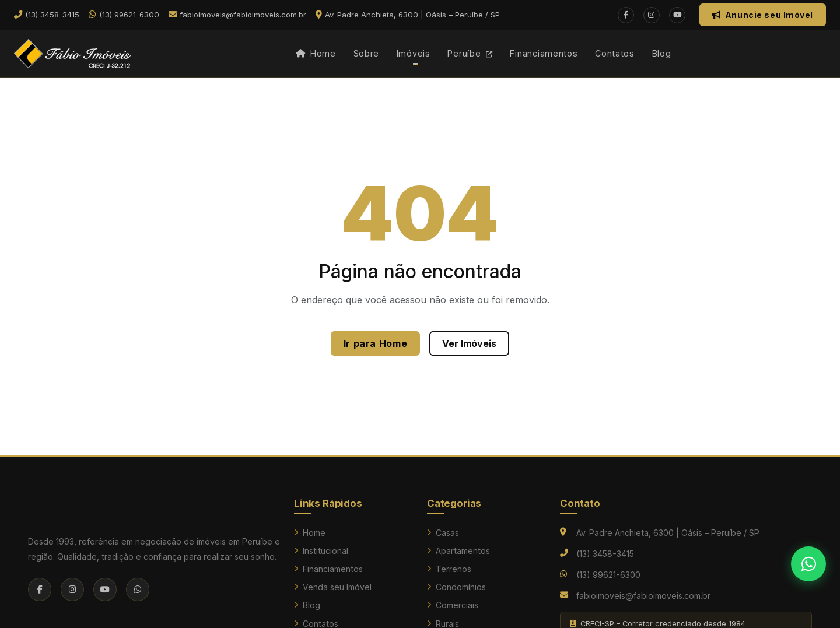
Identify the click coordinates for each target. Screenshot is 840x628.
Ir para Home (376, 343)
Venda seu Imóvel (333, 587)
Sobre (367, 53)
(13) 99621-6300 (608, 575)
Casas (443, 533)
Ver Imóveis (469, 343)
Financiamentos (544, 53)
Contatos (615, 53)
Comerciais (453, 605)
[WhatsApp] (138, 590)
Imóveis (414, 53)
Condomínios (456, 587)
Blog (662, 53)
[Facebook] (626, 15)
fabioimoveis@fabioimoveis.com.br (643, 596)
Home (316, 53)
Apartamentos (459, 551)
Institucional (321, 551)
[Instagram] (652, 15)
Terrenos (449, 569)
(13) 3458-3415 (605, 554)
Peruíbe (470, 53)
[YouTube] (677, 15)
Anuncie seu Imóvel (763, 15)
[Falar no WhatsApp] (808, 564)
